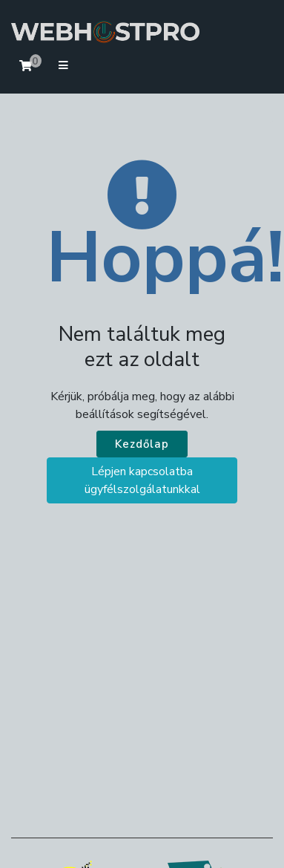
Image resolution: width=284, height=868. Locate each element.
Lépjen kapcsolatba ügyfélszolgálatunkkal (142, 480)
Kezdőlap (142, 444)
